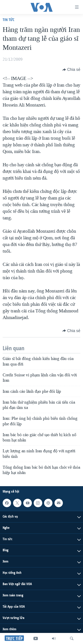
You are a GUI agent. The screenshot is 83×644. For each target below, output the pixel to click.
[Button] (71, 70)
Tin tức (9, 20)
